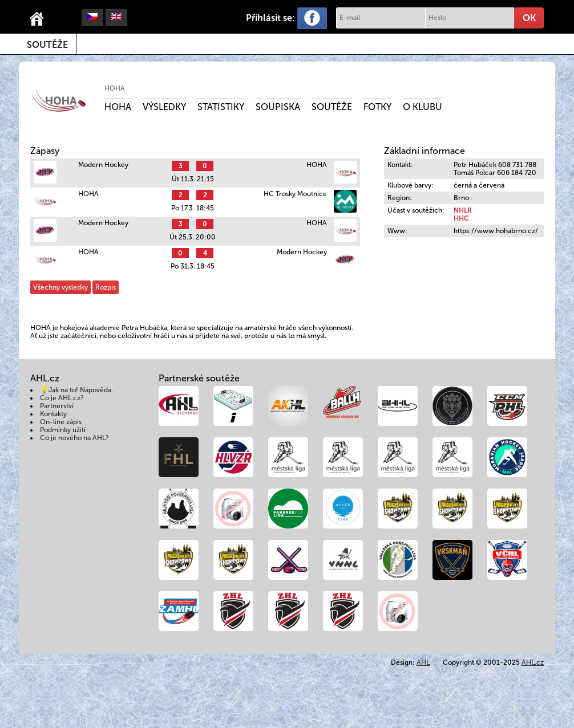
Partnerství (57, 406)
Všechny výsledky (60, 287)
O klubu (423, 107)
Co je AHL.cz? (62, 398)
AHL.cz (533, 662)
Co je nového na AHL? (74, 438)
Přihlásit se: (270, 18)
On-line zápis (61, 422)
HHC (461, 218)
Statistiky (221, 107)
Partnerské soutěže (199, 378)
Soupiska (278, 107)
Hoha (118, 107)
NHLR (463, 210)
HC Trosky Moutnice (295, 194)
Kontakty (53, 414)
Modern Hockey (103, 165)
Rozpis (106, 287)
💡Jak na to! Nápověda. (76, 390)
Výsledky (164, 107)
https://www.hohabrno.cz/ (496, 231)
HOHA (115, 88)
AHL (423, 662)
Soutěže (47, 45)
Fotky (377, 107)
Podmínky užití (63, 430)
